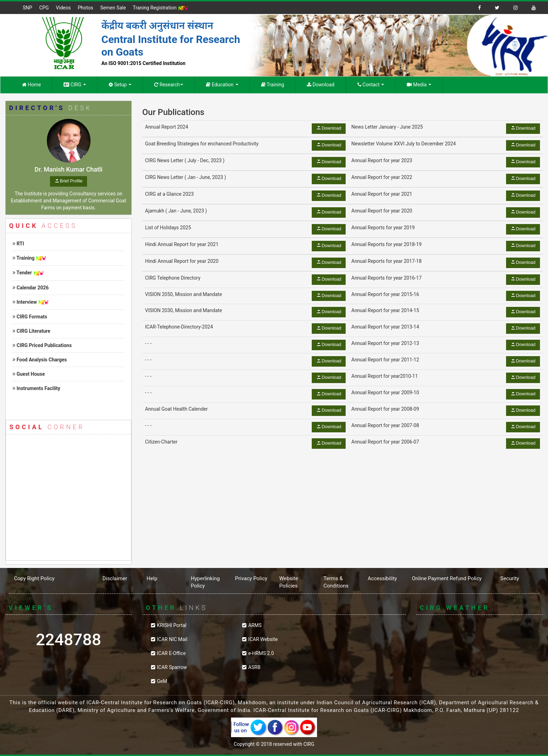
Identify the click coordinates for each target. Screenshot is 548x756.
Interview (25, 302)
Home (31, 85)
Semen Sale (113, 8)
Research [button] (169, 85)
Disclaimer (115, 578)
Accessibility (382, 578)
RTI (18, 244)
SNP (27, 8)
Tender (22, 273)
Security (510, 578)
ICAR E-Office (171, 653)
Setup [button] (120, 85)
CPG (44, 8)
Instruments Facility (36, 388)
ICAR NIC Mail (172, 639)
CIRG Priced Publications (42, 345)
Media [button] (419, 85)
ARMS (255, 625)
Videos (63, 8)
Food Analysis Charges (40, 360)
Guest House (29, 374)
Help (152, 578)
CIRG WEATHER (480, 651)
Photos (85, 8)
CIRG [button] (75, 85)
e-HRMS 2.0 (261, 653)
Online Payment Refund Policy (447, 578)
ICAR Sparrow (172, 667)
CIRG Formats (30, 317)
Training (273, 85)
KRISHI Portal (172, 625)
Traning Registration (161, 8)
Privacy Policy (251, 578)
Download (321, 85)
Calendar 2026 (31, 288)
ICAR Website (263, 639)
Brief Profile (71, 181)
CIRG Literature (31, 331)
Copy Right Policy (34, 578)
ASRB (254, 667)
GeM (162, 681)
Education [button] (222, 85)
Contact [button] (371, 85)
